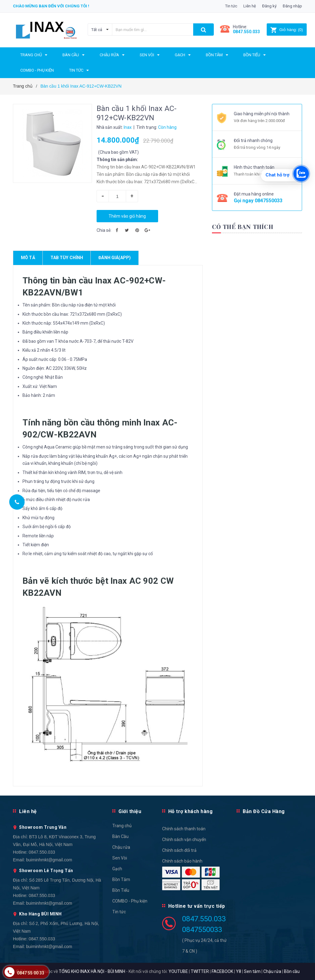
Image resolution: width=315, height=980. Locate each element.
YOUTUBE (178, 971)
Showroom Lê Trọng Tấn (46, 871)
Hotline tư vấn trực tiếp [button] (197, 906)
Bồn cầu (292, 971)
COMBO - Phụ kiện (130, 901)
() (287, 30)
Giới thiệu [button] (130, 811)
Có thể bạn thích (243, 227)
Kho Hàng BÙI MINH (40, 914)
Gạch (117, 869)
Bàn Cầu (120, 836)
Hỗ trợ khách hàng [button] (191, 811)
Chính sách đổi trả (179, 850)
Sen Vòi (120, 858)
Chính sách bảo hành (182, 861)
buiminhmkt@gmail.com (49, 860)
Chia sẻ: (104, 230)
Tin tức (231, 6)
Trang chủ (122, 826)
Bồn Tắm (121, 879)
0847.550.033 (42, 852)
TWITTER (200, 971)
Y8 (239, 971)
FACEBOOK (222, 971)
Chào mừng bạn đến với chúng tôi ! (51, 6)
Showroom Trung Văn (43, 827)
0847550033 (269, 201)
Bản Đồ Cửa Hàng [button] (264, 811)
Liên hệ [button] (28, 811)
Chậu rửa (121, 847)
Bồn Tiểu (121, 890)
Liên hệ (250, 6)
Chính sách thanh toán (184, 829)
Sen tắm (252, 971)
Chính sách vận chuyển (184, 840)
